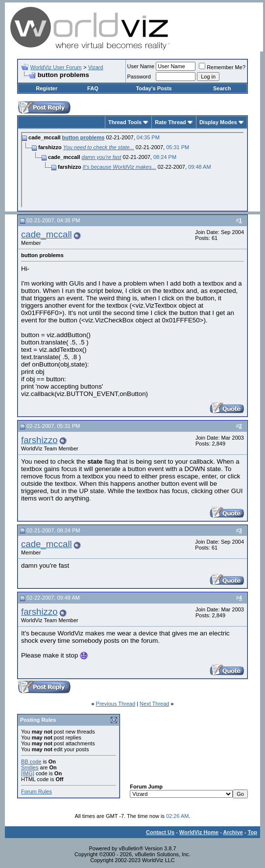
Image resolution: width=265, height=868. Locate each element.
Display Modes (218, 122)
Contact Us (160, 832)
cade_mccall (47, 234)
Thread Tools (125, 122)
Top (253, 832)
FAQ (93, 88)
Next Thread (154, 704)
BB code (31, 762)
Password (139, 77)
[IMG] (28, 773)
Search (222, 88)
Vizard (96, 67)
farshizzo (39, 440)
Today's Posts (154, 88)
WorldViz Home (199, 832)
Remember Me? (222, 67)
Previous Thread (116, 704)
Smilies (30, 767)
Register (47, 88)
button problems (84, 137)
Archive (233, 832)
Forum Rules (36, 791)
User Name (141, 66)
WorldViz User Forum (56, 67)
